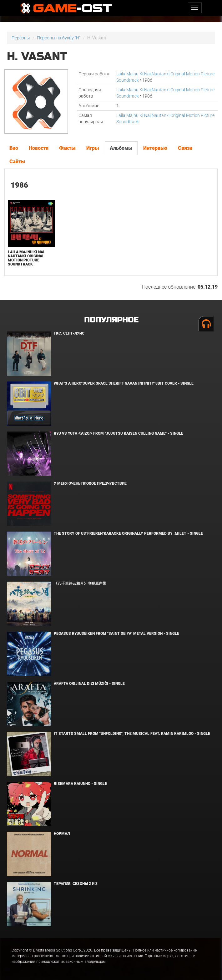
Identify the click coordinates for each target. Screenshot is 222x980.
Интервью (155, 148)
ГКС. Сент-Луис (69, 333)
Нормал (62, 834)
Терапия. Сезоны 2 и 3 (76, 884)
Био (14, 148)
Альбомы (121, 148)
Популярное (111, 320)
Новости (39, 148)
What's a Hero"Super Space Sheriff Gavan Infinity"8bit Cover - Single (124, 383)
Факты (67, 148)
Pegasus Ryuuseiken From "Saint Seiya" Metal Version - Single (116, 634)
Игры (93, 148)
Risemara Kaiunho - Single (80, 784)
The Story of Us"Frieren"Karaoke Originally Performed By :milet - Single (128, 533)
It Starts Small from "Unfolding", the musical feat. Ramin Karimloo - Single (132, 734)
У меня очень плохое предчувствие (90, 483)
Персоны (21, 38)
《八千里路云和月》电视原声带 (80, 583)
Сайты (17, 162)
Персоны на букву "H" (59, 38)
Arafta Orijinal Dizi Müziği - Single (89, 684)
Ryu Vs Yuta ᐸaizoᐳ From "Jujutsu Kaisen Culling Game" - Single (119, 433)
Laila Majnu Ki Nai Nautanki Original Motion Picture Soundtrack (26, 258)
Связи (185, 148)
